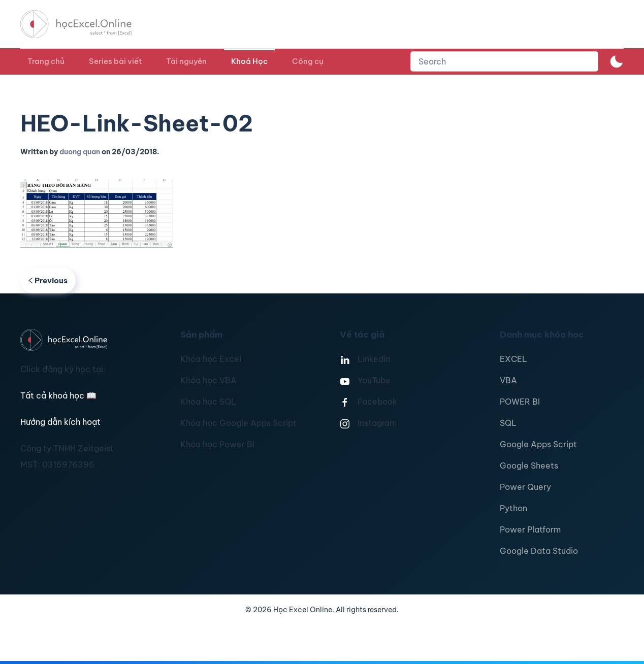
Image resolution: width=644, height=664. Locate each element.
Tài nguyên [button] (186, 61)
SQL (508, 423)
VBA (508, 380)
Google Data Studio (539, 551)
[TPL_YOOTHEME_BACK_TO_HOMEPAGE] (85, 24)
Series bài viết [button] (115, 61)
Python (513, 508)
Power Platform (530, 529)
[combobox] (504, 61)
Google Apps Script (538, 444)
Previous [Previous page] (48, 280)
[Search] (504, 61)
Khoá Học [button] (249, 61)
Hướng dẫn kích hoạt (60, 422)
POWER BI (520, 402)
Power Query (525, 487)
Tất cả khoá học (58, 395)
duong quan (80, 152)
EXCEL (513, 359)
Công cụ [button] (308, 61)
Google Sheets (529, 466)
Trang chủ (46, 61)
